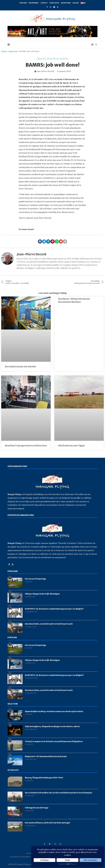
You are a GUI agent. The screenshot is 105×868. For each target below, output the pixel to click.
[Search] (96, 45)
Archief (76, 3)
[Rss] (58, 7)
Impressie (13, 51)
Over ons (23, 3)
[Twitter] (50, 7)
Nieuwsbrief (34, 3)
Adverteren (66, 3)
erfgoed (41, 59)
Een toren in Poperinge (35, 579)
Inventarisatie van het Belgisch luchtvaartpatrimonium (28, 857)
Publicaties (54, 3)
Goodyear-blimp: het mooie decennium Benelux (74, 300)
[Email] (54, 7)
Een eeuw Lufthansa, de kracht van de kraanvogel (47, 823)
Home (4, 51)
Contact (44, 3)
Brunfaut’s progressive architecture (26, 446)
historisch (53, 59)
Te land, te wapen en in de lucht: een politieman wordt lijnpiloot (54, 741)
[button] (40, 242)
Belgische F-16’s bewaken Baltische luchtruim (46, 756)
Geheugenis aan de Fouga (37, 808)
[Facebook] (47, 7)
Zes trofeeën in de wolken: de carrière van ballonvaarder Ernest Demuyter (59, 793)
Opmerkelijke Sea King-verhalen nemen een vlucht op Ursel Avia (54, 711)
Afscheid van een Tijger (72, 446)
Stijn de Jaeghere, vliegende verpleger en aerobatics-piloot (52, 726)
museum (64, 59)
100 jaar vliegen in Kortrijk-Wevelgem (42, 594)
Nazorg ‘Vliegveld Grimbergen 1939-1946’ (44, 778)
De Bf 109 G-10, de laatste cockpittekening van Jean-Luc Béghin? (54, 609)
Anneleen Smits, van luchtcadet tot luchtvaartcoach (49, 624)
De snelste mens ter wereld (20, 367)
